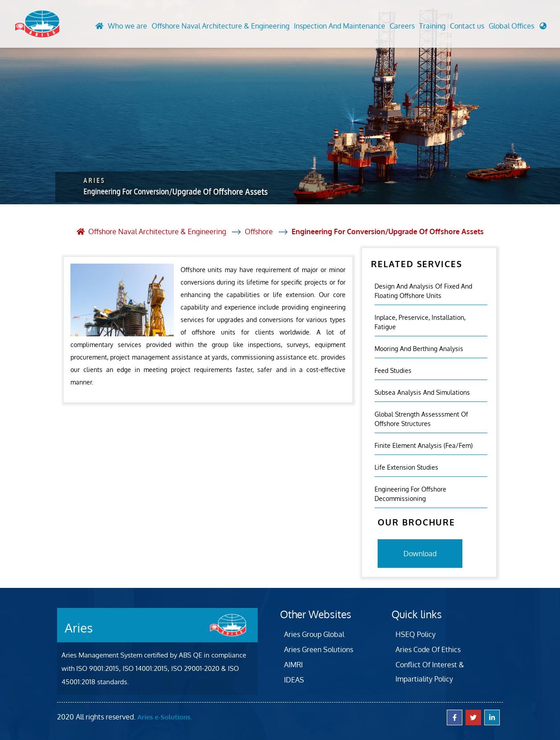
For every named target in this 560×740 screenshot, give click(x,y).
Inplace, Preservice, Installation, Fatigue (420, 322)
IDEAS (294, 680)
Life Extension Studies (406, 467)
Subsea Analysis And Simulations (422, 392)
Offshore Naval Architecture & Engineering (220, 26)
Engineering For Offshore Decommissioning (410, 494)
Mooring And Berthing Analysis (419, 349)
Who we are (128, 26)
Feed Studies (393, 370)
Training (432, 26)
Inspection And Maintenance (340, 26)
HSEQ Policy (416, 634)
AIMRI (293, 665)
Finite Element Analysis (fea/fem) (424, 445)
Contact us (467, 26)
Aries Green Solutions (319, 649)
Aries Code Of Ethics (428, 649)
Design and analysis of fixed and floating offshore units (423, 291)
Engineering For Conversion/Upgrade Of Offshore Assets (388, 232)
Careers (402, 26)
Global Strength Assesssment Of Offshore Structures (421, 419)
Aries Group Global (314, 634)
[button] (518, 28)
